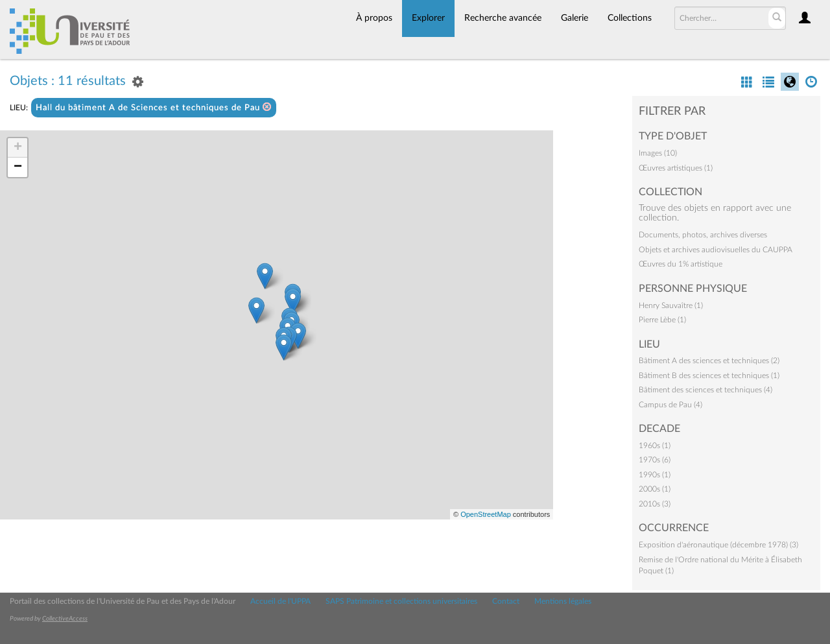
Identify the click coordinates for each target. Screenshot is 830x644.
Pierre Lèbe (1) (662, 320)
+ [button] (18, 148)
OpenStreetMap (486, 514)
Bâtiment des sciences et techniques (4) (705, 390)
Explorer (428, 18)
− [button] (18, 167)
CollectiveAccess (65, 619)
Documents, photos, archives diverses (703, 235)
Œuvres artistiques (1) (676, 168)
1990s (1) (655, 475)
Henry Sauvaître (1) (671, 305)
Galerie (575, 18)
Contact (506, 601)
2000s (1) (655, 489)
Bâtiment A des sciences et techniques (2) (709, 361)
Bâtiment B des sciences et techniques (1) (709, 376)
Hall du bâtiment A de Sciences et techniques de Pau (154, 107)
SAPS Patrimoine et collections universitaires (401, 601)
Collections (630, 18)
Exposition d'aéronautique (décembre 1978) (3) (718, 545)
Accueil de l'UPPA (280, 601)
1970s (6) (655, 460)
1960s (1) (655, 446)
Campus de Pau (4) (670, 405)
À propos (374, 18)
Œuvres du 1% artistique (681, 264)
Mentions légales (563, 601)
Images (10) (658, 153)
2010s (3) (655, 504)
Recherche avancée (503, 18)
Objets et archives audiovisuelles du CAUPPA (716, 250)
